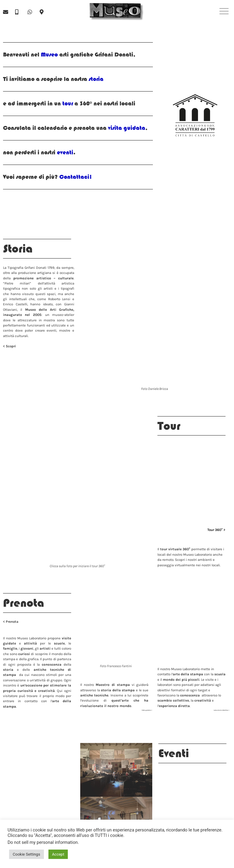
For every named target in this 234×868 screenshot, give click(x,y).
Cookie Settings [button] (26, 854)
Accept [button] (58, 854)
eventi (64, 152)
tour (68, 103)
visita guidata (127, 128)
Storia (18, 249)
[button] (224, 12)
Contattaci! (76, 177)
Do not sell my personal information (43, 842)
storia (95, 79)
